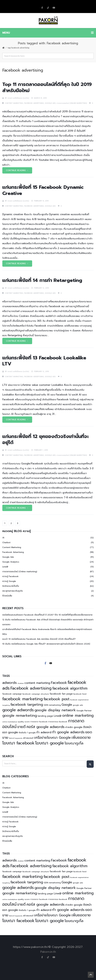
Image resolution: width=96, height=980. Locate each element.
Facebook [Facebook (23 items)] (59, 683)
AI (3, 538)
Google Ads (50, 103)
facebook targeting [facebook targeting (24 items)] (27, 705)
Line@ (5, 567)
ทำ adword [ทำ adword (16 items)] (44, 732)
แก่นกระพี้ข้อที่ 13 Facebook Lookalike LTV (44, 361)
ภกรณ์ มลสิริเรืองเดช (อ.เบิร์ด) (18, 98)
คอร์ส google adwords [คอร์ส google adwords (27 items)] (46, 727)
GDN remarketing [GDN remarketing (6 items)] (52, 705)
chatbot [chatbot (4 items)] (21, 683)
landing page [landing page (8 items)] (45, 716)
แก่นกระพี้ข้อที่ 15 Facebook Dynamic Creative (43, 190)
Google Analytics (11, 562)
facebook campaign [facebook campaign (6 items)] (12, 694)
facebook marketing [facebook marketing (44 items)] (23, 699)
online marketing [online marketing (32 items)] (78, 715)
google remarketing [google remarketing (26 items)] (20, 716)
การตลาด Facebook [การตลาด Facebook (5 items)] (39, 722)
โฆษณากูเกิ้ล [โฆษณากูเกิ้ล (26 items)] (74, 743)
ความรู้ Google (9, 581)
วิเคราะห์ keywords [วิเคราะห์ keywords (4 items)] (16, 738)
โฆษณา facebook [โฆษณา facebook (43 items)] (18, 743)
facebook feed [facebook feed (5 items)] (80, 694)
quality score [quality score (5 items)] (24, 722)
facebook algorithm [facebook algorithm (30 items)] (70, 688)
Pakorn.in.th (48, 952)
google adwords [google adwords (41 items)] (18, 710)
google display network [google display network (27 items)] (55, 710)
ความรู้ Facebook (10, 576)
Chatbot (6, 543)
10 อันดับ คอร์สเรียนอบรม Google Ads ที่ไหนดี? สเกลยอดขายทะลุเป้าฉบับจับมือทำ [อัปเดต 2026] (46, 644)
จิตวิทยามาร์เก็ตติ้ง (11, 586)
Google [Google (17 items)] (67, 705)
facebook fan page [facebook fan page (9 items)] (61, 694)
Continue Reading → (17, 170)
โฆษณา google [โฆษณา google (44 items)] (50, 743)
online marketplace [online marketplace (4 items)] (10, 722)
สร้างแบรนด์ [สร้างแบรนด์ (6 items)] (28, 738)
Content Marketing (14, 103)
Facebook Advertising (34, 103)
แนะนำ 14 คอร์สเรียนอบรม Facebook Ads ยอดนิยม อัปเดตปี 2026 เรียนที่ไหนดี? (39, 639)
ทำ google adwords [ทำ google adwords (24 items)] (68, 732)
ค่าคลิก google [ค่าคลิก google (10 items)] (74, 727)
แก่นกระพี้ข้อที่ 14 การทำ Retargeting (42, 280)
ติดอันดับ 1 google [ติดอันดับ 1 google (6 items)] (27, 733)
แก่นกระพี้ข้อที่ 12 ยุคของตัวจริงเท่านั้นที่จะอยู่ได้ (46, 439)
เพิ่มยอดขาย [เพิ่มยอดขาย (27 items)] (81, 737)
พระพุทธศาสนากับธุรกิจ (13, 591)
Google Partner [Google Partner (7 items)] (84, 711)
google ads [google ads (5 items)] (78, 705)
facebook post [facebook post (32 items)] (56, 699)
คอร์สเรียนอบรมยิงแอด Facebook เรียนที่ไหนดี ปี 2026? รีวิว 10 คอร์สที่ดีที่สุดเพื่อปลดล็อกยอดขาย (47, 615)
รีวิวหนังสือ (7, 596)
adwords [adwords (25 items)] (10, 683)
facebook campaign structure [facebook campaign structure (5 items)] (36, 694)
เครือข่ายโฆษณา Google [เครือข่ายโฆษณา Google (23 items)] (52, 738)
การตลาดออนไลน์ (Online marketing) (72, 103)
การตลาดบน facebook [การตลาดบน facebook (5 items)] (58, 722)
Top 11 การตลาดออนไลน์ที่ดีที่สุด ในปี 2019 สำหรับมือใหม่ (47, 87)
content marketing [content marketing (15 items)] (37, 683)
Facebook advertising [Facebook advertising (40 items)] (31, 688)
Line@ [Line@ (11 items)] (58, 716)
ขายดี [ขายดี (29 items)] (21, 727)
